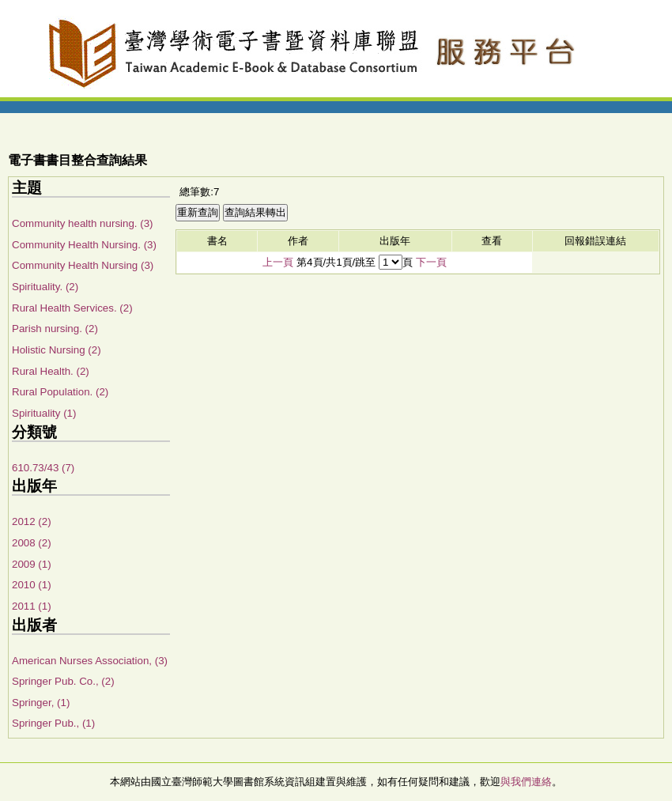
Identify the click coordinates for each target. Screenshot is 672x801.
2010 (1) (32, 585)
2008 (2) (32, 543)
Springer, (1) (41, 703)
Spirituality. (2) (45, 287)
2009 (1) (32, 564)
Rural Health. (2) (51, 371)
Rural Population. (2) (60, 392)
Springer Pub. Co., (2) (63, 681)
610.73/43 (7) (43, 468)
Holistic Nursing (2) (57, 350)
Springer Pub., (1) (53, 723)
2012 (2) (32, 521)
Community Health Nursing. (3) (84, 245)
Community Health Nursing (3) (83, 265)
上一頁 (278, 262)
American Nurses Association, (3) (90, 661)
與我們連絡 (526, 782)
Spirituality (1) (44, 413)
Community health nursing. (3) (83, 223)
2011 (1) (32, 606)
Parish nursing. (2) (55, 329)
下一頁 (431, 262)
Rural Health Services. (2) (72, 308)
